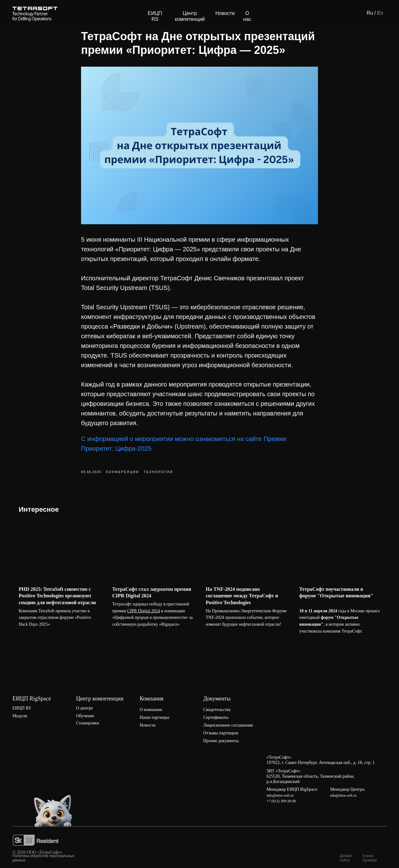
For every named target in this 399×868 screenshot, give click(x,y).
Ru (370, 13)
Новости (225, 13)
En (380, 13)
